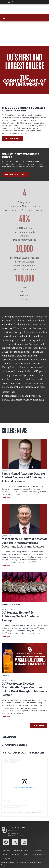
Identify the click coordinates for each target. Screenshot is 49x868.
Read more (6, 497)
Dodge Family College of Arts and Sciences (21, 828)
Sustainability (18, 850)
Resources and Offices (39, 855)
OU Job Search (37, 850)
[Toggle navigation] (4, 18)
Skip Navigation (0, 4)
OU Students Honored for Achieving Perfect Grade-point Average (22, 616)
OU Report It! (6, 859)
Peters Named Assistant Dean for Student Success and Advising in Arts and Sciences (23, 477)
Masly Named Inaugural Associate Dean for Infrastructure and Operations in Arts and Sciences (24, 543)
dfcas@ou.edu (5, 865)
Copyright (25, 855)
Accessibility (6, 850)
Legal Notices (15, 855)
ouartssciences (9, 813)
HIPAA (27, 850)
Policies (5, 855)
